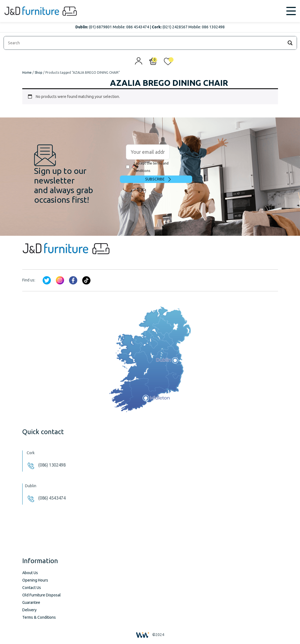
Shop (38, 72)
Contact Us (32, 588)
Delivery (29, 610)
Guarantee (31, 602)
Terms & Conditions (39, 617)
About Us (30, 573)
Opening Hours (35, 580)
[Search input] (145, 43)
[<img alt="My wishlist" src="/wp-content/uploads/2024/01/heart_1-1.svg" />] (168, 63)
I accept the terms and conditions (147, 167)
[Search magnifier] (290, 43)
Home (27, 72)
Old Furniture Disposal (42, 595)
